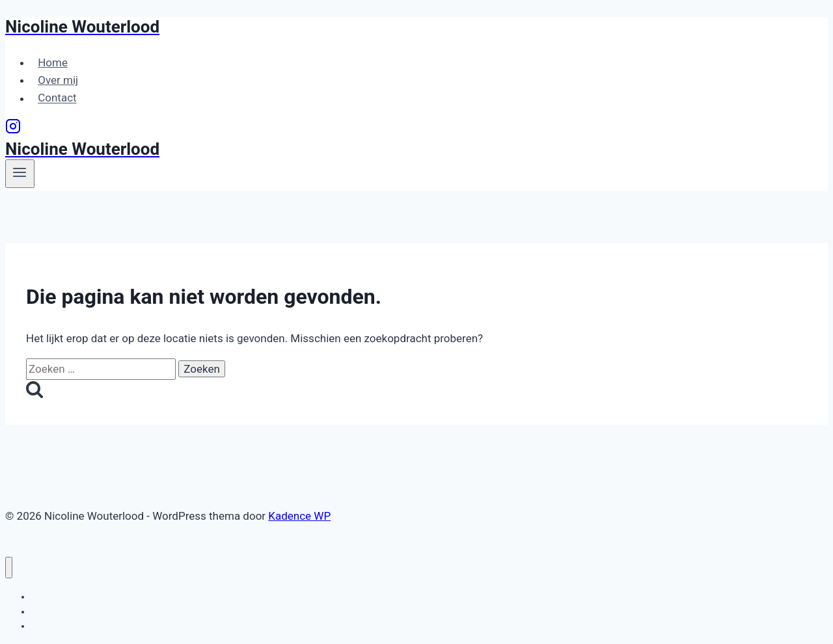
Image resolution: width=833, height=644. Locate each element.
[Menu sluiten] (9, 568)
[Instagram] (13, 130)
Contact (57, 98)
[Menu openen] (20, 174)
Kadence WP (299, 516)
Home (53, 62)
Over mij (58, 80)
